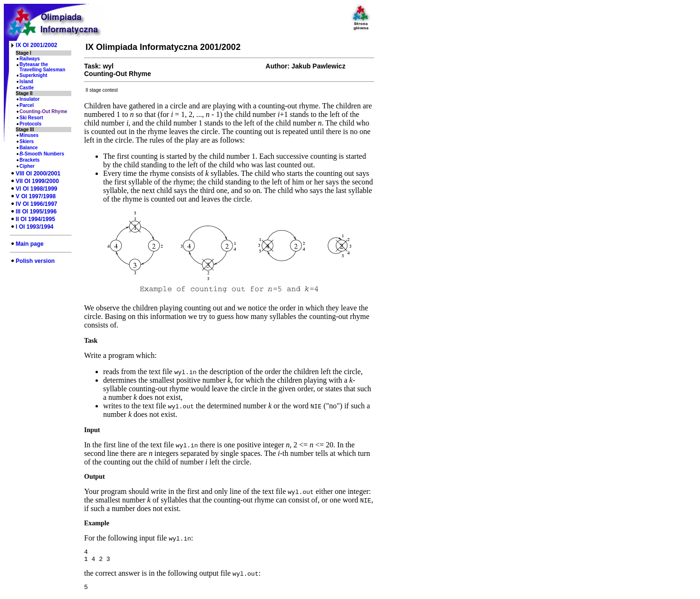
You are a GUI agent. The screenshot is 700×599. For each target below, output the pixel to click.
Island (26, 82)
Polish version (35, 261)
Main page (30, 244)
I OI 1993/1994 (34, 227)
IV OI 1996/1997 (36, 204)
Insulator (29, 99)
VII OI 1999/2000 (37, 181)
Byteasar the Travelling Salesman (42, 67)
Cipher (27, 166)
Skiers (27, 141)
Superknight (33, 75)
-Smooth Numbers (42, 154)
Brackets (29, 160)
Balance (29, 148)
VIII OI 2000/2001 (38, 174)
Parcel (27, 105)
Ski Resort (31, 118)
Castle (27, 88)
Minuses (29, 135)
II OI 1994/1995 (35, 219)
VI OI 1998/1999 (36, 189)
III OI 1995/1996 (36, 212)
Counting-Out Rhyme (43, 111)
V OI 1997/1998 (36, 196)
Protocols (30, 124)
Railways (30, 59)
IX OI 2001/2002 (36, 45)
